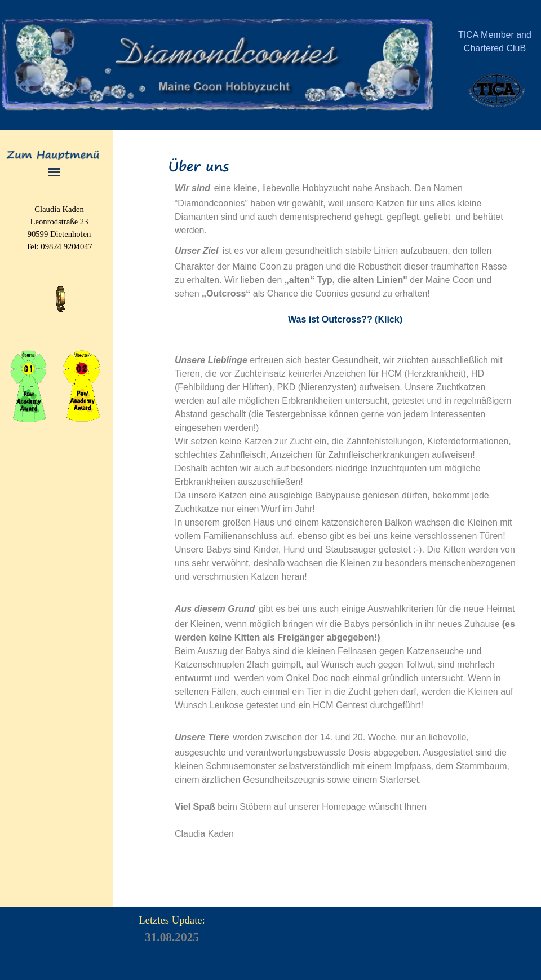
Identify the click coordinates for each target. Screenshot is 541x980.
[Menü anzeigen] (54, 172)
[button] (60, 286)
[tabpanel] (495, 48)
